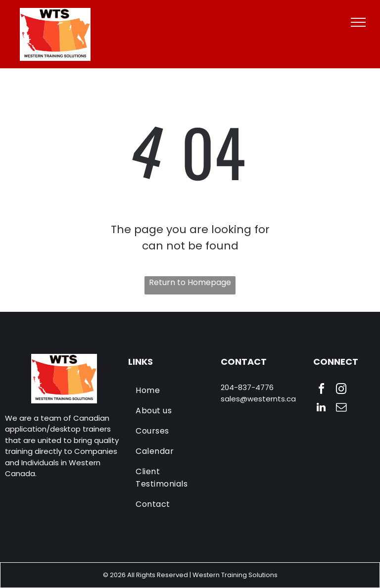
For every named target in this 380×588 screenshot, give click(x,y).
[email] (341, 409)
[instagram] (341, 390)
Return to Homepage (190, 282)
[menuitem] (171, 390)
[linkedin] (321, 409)
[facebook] (321, 390)
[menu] (358, 22)
